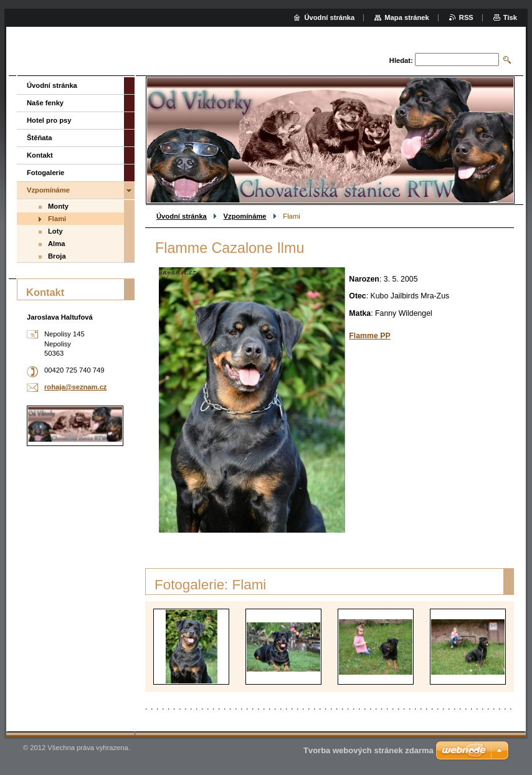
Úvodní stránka (182, 216)
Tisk (510, 17)
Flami (57, 219)
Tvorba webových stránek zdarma (368, 750)
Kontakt (40, 155)
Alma (56, 244)
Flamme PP (369, 336)
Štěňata (39, 138)
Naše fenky (45, 103)
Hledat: (401, 60)
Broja (57, 256)
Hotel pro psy (49, 120)
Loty (55, 231)
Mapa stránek (407, 17)
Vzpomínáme (245, 216)
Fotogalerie (45, 173)
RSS (466, 17)
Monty (58, 206)
